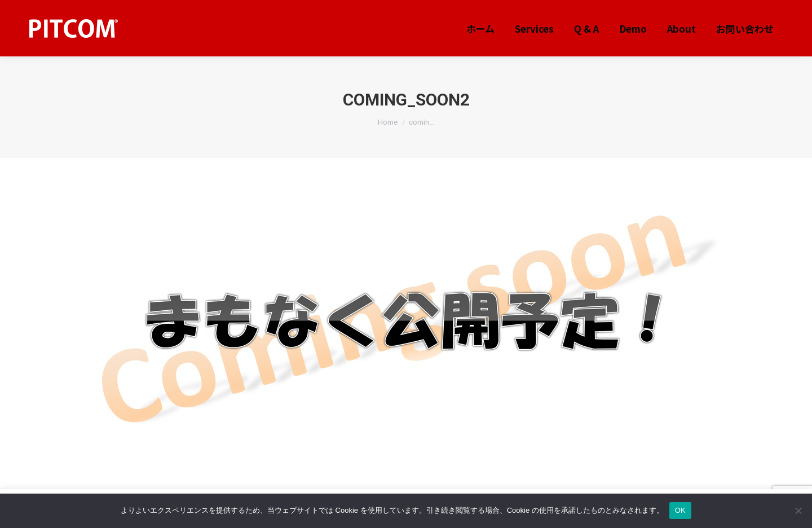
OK (680, 510)
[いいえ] (798, 511)
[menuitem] (480, 28)
